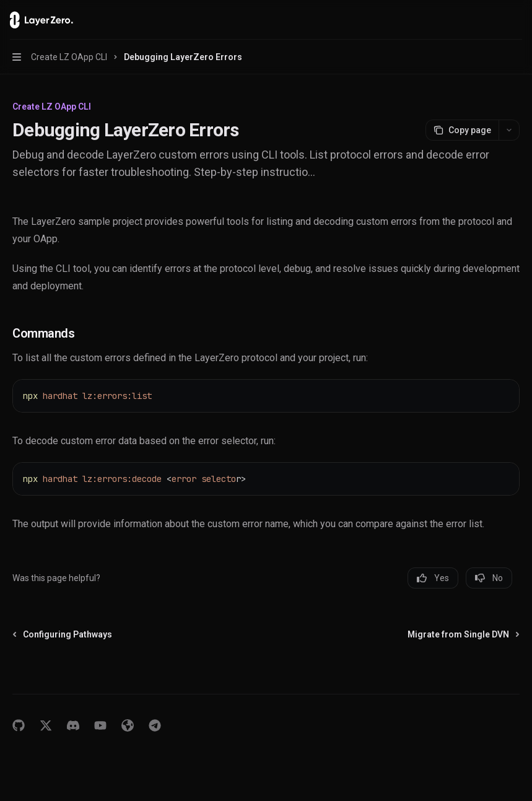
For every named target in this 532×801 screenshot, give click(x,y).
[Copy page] (462, 130)
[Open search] (492, 20)
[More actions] (516, 20)
